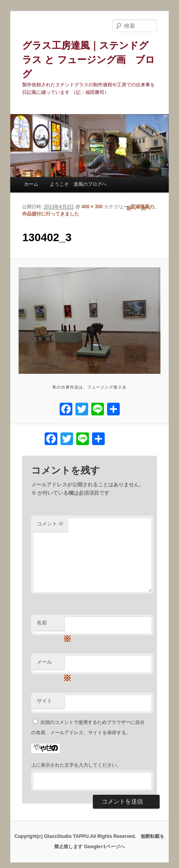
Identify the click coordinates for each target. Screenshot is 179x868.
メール (51, 664)
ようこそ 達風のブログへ (78, 184)
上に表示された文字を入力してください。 (76, 765)
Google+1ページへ (105, 847)
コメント (50, 524)
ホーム (31, 184)
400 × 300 (92, 207)
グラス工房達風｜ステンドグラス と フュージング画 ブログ (88, 60)
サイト (44, 701)
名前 (51, 625)
